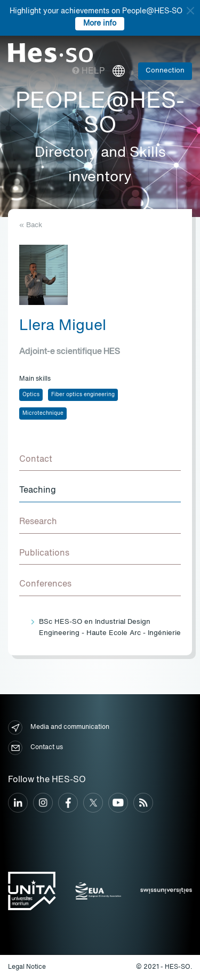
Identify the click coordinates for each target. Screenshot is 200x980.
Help (88, 71)
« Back (31, 225)
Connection (165, 71)
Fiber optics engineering (83, 395)
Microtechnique (43, 413)
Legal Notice (27, 967)
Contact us (35, 748)
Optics (31, 395)
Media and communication (59, 728)
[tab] (100, 460)
